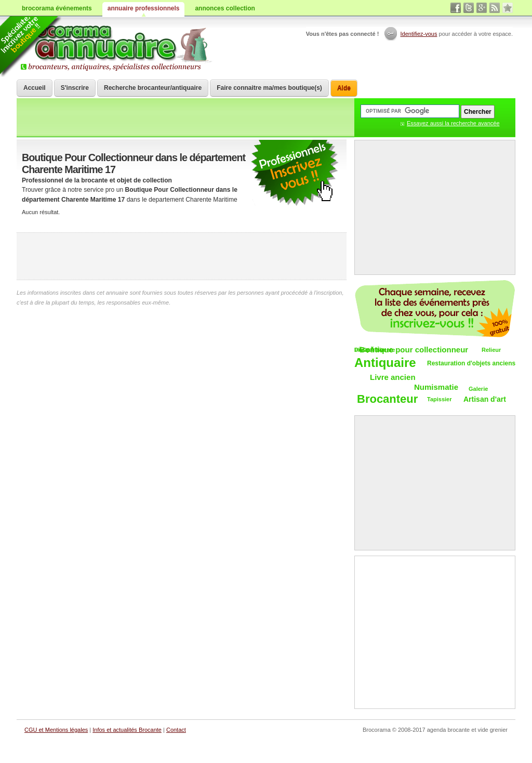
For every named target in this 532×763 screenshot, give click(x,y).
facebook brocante (456, 8)
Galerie (478, 389)
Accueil (35, 88)
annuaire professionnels (144, 8)
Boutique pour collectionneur (414, 350)
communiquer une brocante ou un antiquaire (295, 173)
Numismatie (436, 387)
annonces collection (225, 8)
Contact (176, 730)
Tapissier (440, 399)
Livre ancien (393, 377)
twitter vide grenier (469, 8)
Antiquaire (385, 363)
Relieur (491, 350)
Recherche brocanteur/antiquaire (153, 88)
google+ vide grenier (482, 8)
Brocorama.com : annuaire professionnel (116, 47)
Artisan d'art (485, 399)
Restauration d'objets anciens (471, 363)
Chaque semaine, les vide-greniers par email (435, 309)
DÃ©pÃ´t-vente (375, 350)
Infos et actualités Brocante (127, 730)
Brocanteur (387, 399)
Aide (344, 88)
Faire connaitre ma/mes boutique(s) (269, 88)
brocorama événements (57, 8)
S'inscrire (75, 88)
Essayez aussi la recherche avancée (453, 123)
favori (508, 8)
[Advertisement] (182, 256)
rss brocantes (495, 8)
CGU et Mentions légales (56, 730)
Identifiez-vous (419, 34)
